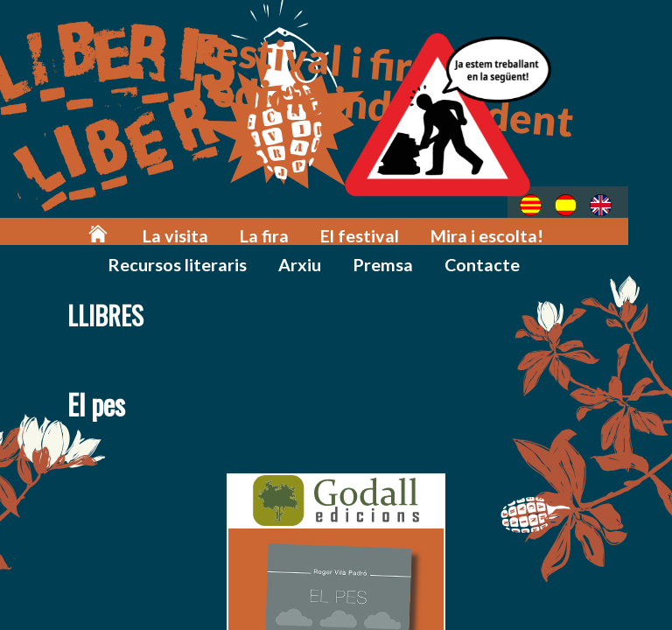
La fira (219, 229)
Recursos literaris (559, 229)
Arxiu (245, 255)
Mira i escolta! (419, 229)
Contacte (412, 255)
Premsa (321, 255)
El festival (305, 229)
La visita (139, 229)
